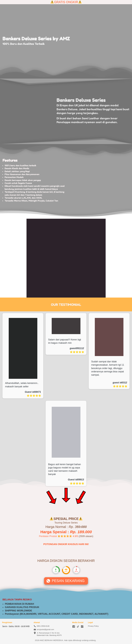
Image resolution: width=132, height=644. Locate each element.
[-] (74, 627)
